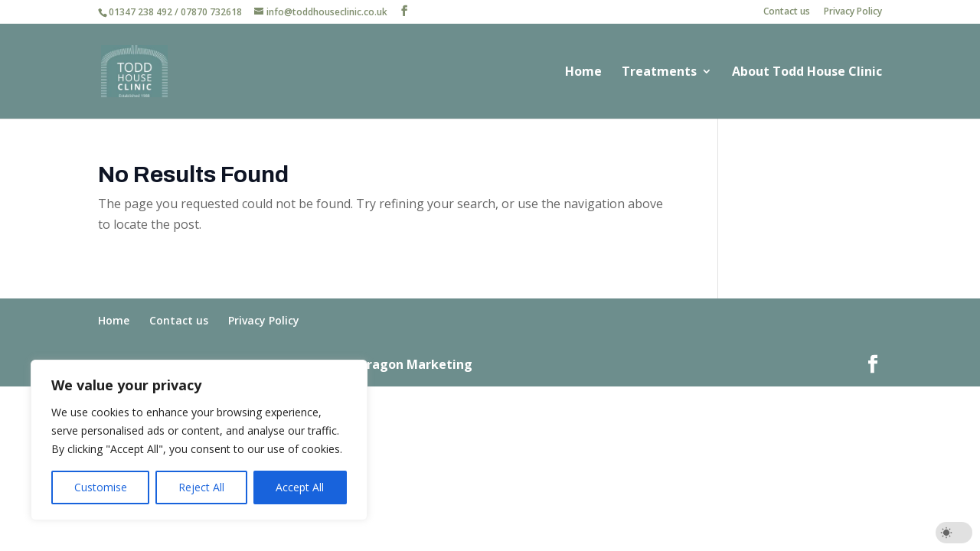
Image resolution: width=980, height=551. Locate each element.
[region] (199, 440)
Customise (101, 487)
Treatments (659, 73)
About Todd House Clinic (807, 73)
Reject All (201, 487)
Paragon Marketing (412, 364)
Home (583, 73)
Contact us (787, 12)
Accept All (300, 487)
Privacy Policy (853, 12)
